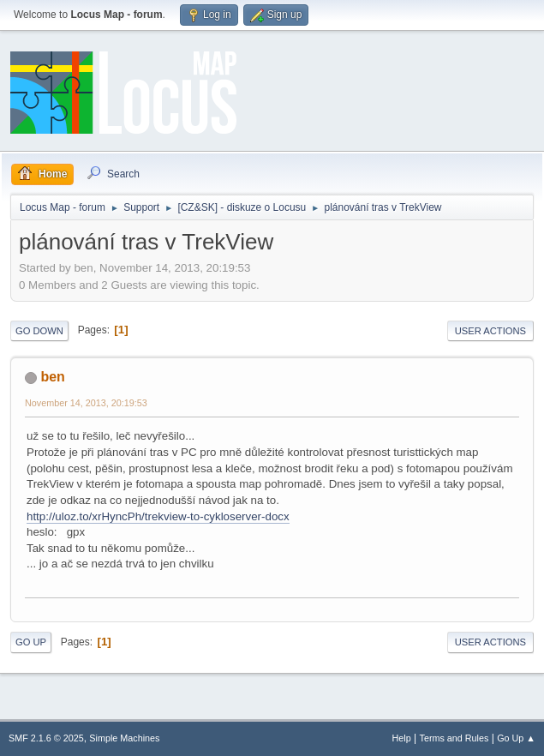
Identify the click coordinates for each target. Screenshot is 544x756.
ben (52, 377)
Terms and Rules (454, 738)
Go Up (31, 642)
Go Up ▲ (516, 738)
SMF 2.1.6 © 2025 (46, 738)
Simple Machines (124, 738)
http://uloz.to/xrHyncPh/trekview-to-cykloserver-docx (158, 516)
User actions (490, 331)
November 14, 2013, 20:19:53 (86, 403)
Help (402, 738)
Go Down (39, 331)
